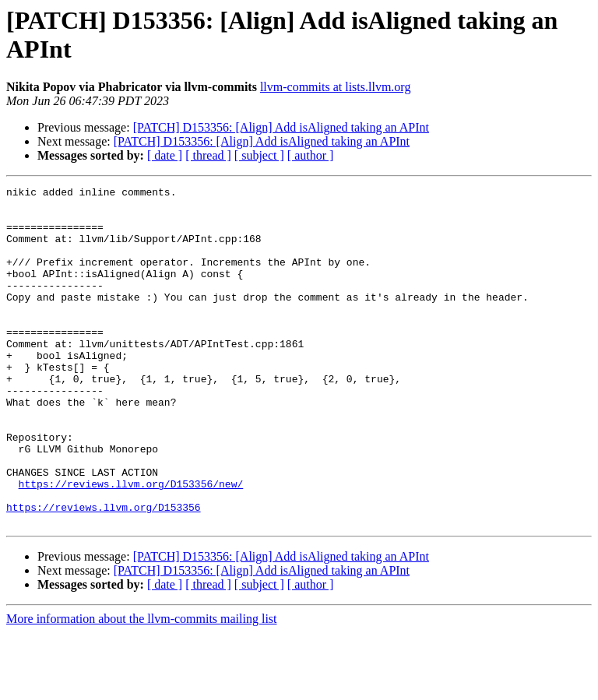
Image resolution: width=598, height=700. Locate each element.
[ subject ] (259, 155)
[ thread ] (208, 155)
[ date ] (165, 155)
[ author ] (311, 155)
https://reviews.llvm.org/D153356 (104, 572)
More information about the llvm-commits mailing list (142, 686)
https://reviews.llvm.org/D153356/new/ (131, 544)
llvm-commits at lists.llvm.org (335, 87)
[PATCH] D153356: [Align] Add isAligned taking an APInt (281, 127)
